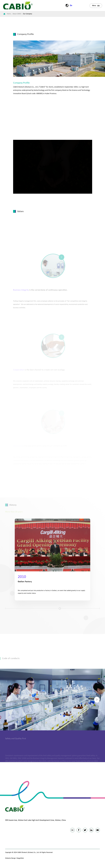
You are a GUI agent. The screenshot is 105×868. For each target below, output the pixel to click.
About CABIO (17, 14)
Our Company (27, 14)
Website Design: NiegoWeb (14, 858)
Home (9, 14)
